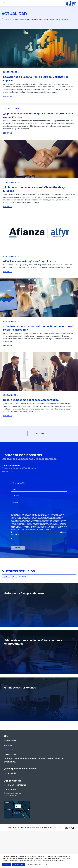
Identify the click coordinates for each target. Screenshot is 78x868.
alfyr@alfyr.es (11, 789)
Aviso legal (12, 828)
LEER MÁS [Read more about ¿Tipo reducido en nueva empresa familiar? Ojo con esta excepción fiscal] (8, 133)
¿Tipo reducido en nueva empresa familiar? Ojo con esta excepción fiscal (38, 115)
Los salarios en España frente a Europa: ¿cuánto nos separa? (36, 79)
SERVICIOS (8, 745)
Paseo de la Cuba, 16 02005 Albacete (12, 794)
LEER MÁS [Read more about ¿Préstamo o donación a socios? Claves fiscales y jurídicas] (8, 207)
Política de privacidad (27, 828)
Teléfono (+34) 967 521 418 (15, 785)
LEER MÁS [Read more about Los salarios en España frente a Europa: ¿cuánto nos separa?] (8, 96)
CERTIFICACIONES (11, 754)
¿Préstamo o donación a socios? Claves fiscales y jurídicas (34, 189)
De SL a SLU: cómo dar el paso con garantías (31, 400)
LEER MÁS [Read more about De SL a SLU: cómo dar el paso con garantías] (8, 416)
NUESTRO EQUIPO (10, 741)
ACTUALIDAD (9, 750)
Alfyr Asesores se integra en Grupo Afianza (30, 261)
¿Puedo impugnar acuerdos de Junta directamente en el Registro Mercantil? (38, 328)
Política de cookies (44, 828)
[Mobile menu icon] (4, 3)
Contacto (57, 828)
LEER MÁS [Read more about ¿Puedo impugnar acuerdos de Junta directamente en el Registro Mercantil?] (8, 346)
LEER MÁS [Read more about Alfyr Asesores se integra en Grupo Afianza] (8, 272)
